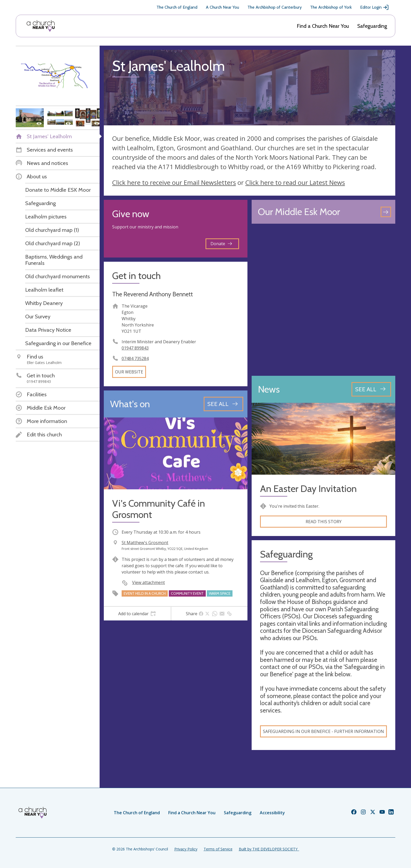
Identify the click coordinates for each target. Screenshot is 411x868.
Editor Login (375, 7)
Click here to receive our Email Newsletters (174, 182)
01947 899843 (135, 348)
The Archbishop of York (331, 7)
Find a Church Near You (323, 26)
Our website (129, 372)
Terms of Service (218, 849)
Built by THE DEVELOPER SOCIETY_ (269, 849)
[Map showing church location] (323, 300)
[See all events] (223, 404)
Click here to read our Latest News (295, 182)
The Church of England (177, 7)
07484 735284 (135, 358)
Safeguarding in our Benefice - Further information (323, 731)
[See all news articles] (371, 389)
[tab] (137, 614)
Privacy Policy (186, 849)
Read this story (324, 522)
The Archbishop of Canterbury (275, 7)
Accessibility (272, 813)
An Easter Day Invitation (308, 489)
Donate (221, 244)
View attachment (148, 582)
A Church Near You (222, 7)
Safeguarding (372, 26)
